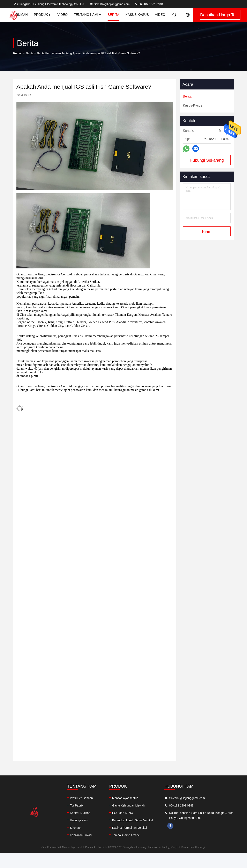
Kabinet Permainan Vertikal (130, 828)
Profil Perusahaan (81, 798)
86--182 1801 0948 (149, 4)
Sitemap (75, 828)
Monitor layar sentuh (125, 798)
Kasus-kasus (137, 15)
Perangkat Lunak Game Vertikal (133, 820)
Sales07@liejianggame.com (110, 4)
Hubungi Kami (79, 820)
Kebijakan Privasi (81, 835)
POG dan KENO (123, 813)
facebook (170, 826)
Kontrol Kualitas (80, 813)
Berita (114, 15)
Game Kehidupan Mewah (128, 805)
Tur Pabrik (77, 805)
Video (62, 15)
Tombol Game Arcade (126, 835)
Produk (43, 15)
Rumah (22, 15)
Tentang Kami (88, 15)
